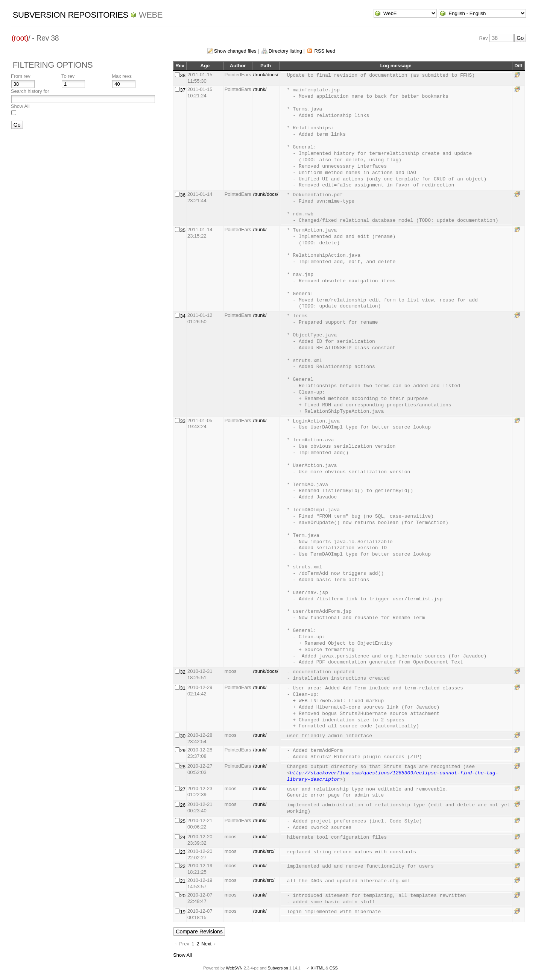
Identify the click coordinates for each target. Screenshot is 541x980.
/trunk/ (260, 89)
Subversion (278, 968)
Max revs (122, 76)
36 (183, 195)
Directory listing (285, 51)
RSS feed (325, 51)
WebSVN (234, 968)
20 (183, 896)
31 (183, 688)
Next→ (209, 944)
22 (183, 866)
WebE (151, 15)
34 (183, 316)
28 (183, 767)
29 (183, 751)
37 (183, 90)
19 (183, 912)
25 (183, 821)
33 (183, 421)
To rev (68, 76)
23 (183, 852)
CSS (334, 968)
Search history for (30, 91)
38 (183, 75)
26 (183, 805)
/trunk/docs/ (266, 75)
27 (183, 789)
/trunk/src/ (264, 851)
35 (183, 230)
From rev (21, 76)
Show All (20, 106)
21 (183, 881)
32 (183, 672)
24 (183, 837)
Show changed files (235, 51)
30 (183, 736)
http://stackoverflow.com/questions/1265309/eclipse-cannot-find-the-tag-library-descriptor (393, 776)
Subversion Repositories (71, 15)
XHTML (318, 968)
